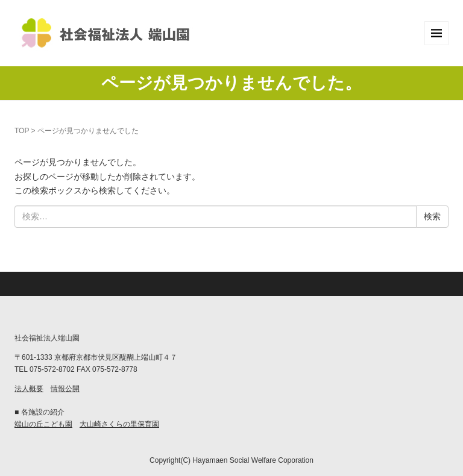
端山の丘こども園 (43, 424)
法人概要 (29, 389)
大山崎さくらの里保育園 (119, 424)
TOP (22, 131)
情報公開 (65, 389)
